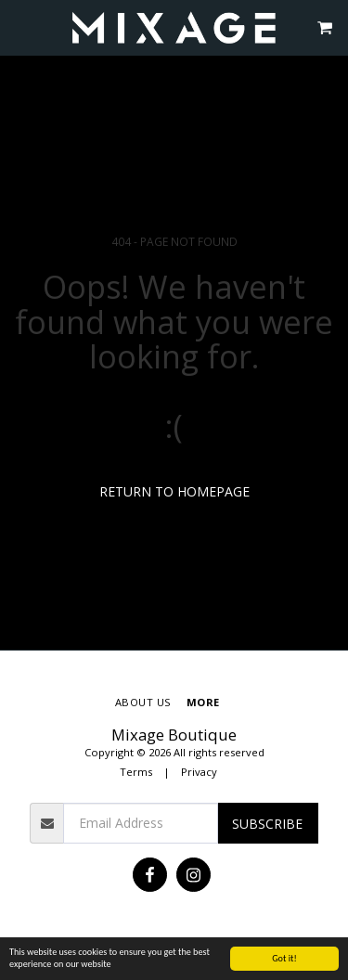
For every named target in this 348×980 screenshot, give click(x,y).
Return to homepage (174, 491)
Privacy (199, 772)
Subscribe (267, 824)
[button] (20, 26)
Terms (136, 772)
